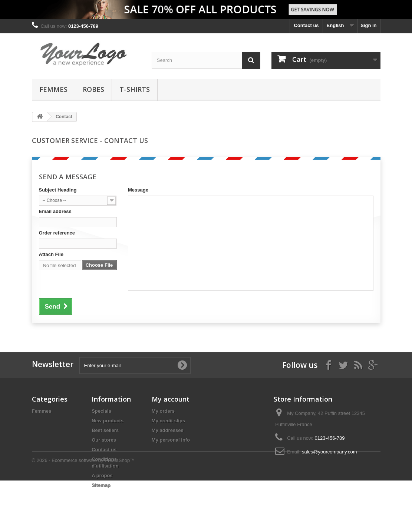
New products (108, 421)
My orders (163, 411)
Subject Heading (58, 190)
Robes (93, 89)
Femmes (53, 89)
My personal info (171, 440)
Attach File (51, 254)
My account (171, 399)
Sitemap (101, 485)
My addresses (168, 430)
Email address (55, 211)
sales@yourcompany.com (329, 452)
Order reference (57, 233)
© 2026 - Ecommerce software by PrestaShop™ (83, 512)
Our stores (104, 440)
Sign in (368, 25)
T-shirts (135, 89)
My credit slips (168, 421)
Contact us (306, 25)
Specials (101, 411)
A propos (102, 476)
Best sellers (105, 430)
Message (138, 190)
